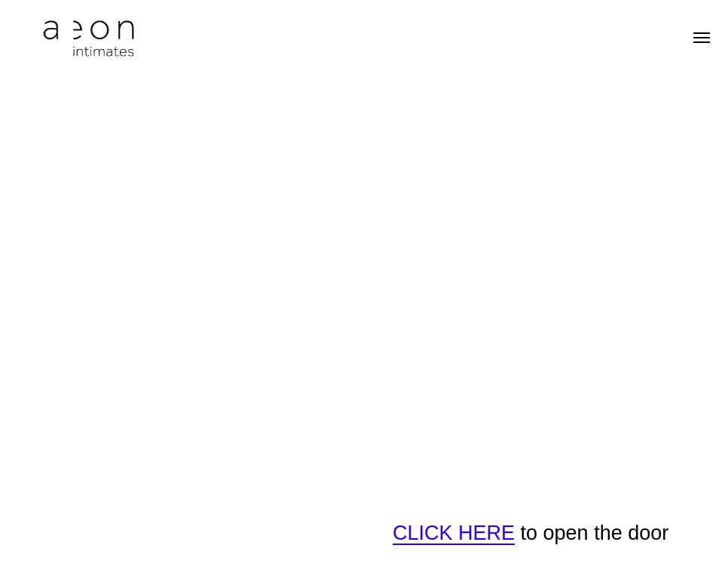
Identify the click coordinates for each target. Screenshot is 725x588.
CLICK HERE (454, 533)
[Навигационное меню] (702, 38)
